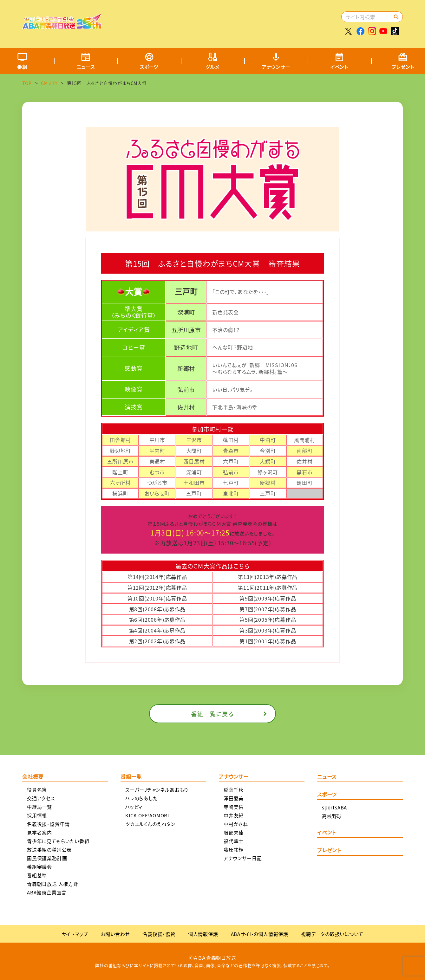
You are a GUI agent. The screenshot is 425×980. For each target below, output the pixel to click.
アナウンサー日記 (243, 858)
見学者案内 (39, 832)
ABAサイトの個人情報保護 (260, 934)
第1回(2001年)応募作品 (268, 641)
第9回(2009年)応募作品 (268, 598)
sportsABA (334, 807)
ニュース (85, 67)
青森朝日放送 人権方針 (53, 884)
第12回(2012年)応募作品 (157, 587)
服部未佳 (234, 832)
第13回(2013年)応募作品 (268, 577)
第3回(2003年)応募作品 (268, 630)
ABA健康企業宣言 (47, 892)
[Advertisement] (224, 21)
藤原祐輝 (234, 850)
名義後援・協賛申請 (48, 824)
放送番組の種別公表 (49, 850)
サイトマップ (75, 934)
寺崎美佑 (234, 807)
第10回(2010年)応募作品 (157, 598)
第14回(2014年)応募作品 (157, 577)
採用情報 (37, 815)
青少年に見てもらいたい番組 (58, 841)
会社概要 (33, 777)
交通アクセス (41, 798)
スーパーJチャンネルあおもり (157, 790)
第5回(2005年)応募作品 (268, 620)
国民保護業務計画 (47, 858)
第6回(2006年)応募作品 (157, 620)
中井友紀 (234, 815)
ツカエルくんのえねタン (150, 824)
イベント (339, 67)
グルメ (212, 67)
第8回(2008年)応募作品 (157, 609)
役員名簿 (37, 790)
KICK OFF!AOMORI (147, 815)
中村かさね (236, 824)
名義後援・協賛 (159, 934)
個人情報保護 (203, 934)
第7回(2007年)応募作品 (268, 609)
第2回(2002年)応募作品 (157, 641)
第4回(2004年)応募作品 (157, 630)
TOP (27, 83)
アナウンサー (276, 67)
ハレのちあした (141, 798)
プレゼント (329, 851)
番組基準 (37, 875)
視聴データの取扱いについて (332, 934)
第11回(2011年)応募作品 (268, 587)
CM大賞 (49, 83)
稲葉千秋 (234, 790)
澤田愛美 (234, 798)
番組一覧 (131, 777)
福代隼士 (234, 841)
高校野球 (332, 816)
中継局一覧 (39, 807)
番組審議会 (39, 867)
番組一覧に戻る (213, 714)
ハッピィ (134, 807)
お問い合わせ (115, 934)
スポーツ (149, 67)
